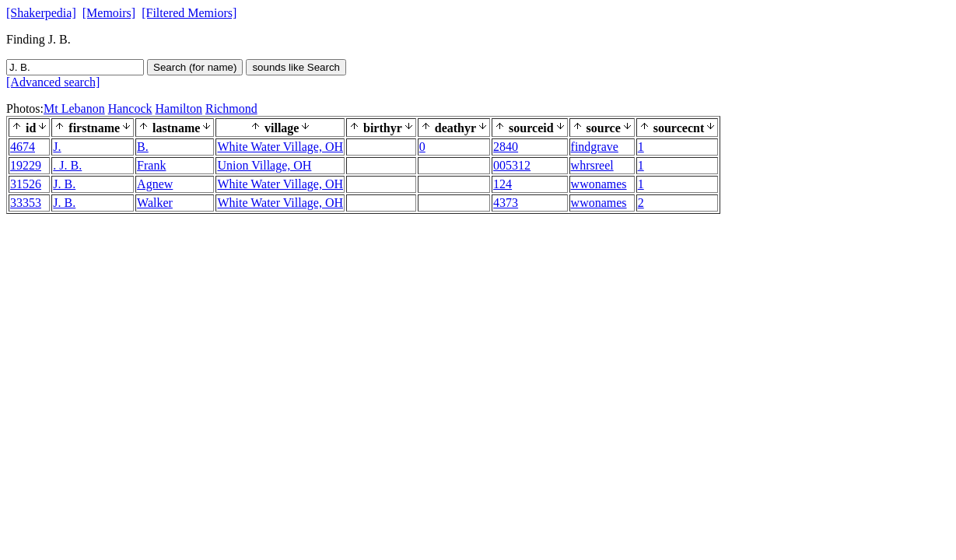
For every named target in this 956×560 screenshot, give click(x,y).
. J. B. (67, 165)
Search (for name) (195, 67)
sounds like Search (296, 67)
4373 (506, 203)
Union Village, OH (264, 165)
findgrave (595, 147)
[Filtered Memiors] (189, 13)
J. (57, 147)
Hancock (130, 108)
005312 (512, 165)
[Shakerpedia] (41, 13)
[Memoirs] (109, 13)
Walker (155, 203)
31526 (26, 184)
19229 (26, 165)
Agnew (155, 184)
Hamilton (179, 108)
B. (143, 147)
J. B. (64, 184)
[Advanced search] (53, 82)
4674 (23, 147)
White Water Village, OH (280, 147)
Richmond (231, 108)
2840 (506, 147)
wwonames (599, 184)
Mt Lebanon (74, 108)
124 (503, 184)
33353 (26, 203)
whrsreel (592, 165)
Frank (151, 165)
